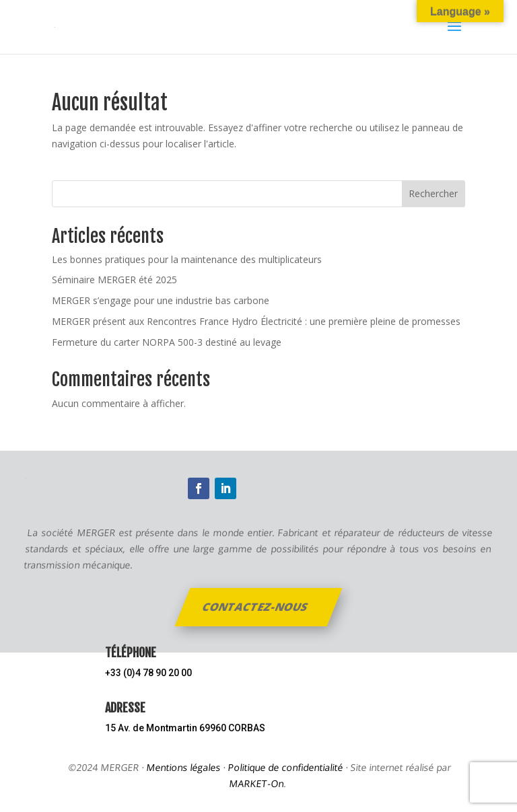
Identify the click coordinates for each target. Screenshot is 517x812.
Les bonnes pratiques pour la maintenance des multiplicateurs (187, 259)
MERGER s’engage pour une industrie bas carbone (161, 300)
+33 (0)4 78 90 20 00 (148, 673)
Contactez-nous (255, 607)
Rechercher (433, 193)
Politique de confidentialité (285, 767)
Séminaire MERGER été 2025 (114, 280)
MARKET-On (257, 783)
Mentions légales (183, 767)
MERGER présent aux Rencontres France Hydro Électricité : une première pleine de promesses (256, 321)
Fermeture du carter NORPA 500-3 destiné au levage (167, 342)
